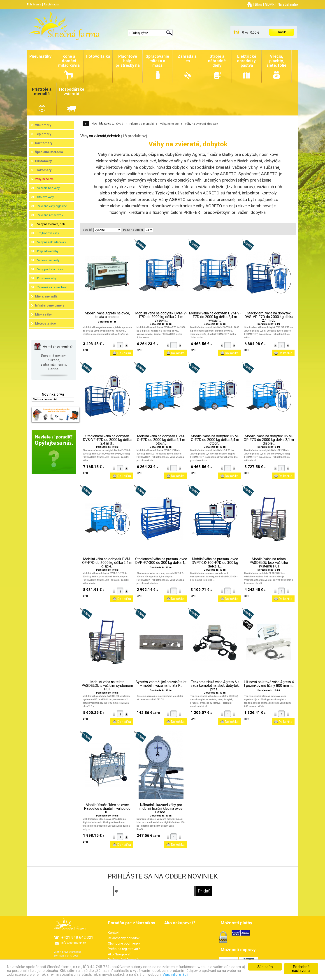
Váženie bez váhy (48, 188)
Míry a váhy (43, 314)
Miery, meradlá (46, 296)
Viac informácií (176, 975)
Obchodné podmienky (124, 943)
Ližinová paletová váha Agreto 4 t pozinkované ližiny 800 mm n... (269, 684)
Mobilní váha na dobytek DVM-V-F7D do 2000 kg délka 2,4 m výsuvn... (215, 317)
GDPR (270, 4)
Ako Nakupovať (119, 954)
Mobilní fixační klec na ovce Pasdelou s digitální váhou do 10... (107, 809)
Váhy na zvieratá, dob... (52, 224)
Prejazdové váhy (48, 251)
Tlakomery (43, 170)
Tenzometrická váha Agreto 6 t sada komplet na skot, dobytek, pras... (215, 686)
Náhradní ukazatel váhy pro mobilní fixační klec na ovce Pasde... (161, 809)
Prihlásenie (34, 4)
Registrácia (51, 4)
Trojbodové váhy (48, 233)
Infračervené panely (50, 305)
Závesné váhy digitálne (52, 206)
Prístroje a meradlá (142, 124)
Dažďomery (44, 143)
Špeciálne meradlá (49, 152)
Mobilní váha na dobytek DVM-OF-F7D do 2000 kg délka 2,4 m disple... (107, 563)
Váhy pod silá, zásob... (52, 269)
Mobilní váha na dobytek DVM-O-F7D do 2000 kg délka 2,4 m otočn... (215, 440)
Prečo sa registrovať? (124, 949)
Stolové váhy (45, 197)
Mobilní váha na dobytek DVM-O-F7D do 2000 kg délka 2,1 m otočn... (161, 440)
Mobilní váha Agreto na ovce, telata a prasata (107, 315)
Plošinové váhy (47, 278)
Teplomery (43, 134)
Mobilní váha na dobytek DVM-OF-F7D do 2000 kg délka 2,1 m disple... (269, 440)
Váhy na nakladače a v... (52, 242)
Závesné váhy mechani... (53, 287)
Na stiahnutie (288, 4)
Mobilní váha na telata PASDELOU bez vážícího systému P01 (269, 563)
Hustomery (43, 161)
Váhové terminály (48, 260)
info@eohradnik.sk (74, 943)
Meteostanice (45, 323)
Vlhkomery (43, 125)
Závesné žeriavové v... (51, 215)
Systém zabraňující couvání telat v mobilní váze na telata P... (161, 684)
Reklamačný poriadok (124, 938)
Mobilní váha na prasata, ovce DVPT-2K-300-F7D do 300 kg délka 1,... (215, 563)
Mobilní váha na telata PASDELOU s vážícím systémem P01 (107, 686)
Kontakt (114, 933)
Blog (258, 4)
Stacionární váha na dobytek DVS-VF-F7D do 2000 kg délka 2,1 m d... (269, 317)
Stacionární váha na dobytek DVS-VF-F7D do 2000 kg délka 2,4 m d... (107, 440)
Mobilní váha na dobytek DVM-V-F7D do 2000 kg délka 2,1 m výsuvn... (161, 317)
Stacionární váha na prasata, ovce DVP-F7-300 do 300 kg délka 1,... (161, 561)
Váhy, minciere (44, 179)
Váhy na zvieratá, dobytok (202, 124)
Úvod (120, 124)
